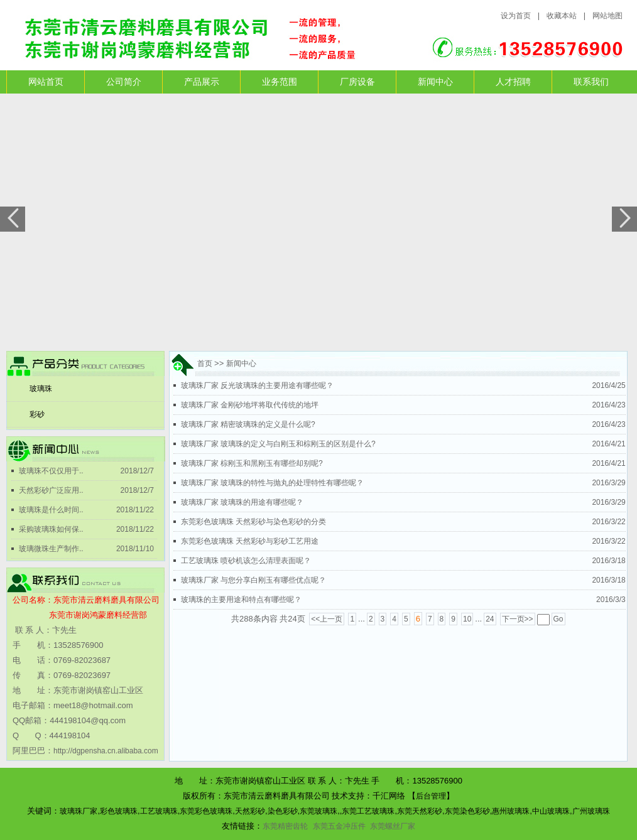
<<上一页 (327, 619)
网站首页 (46, 82)
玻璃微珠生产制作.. (51, 549)
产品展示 (202, 82)
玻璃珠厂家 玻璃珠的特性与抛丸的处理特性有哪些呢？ (272, 483)
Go (558, 619)
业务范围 (280, 82)
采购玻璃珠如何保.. (51, 529)
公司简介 (124, 82)
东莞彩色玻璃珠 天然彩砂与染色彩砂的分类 (253, 522)
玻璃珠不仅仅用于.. (51, 471)
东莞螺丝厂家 (393, 827)
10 (467, 619)
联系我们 (591, 82)
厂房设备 (357, 82)
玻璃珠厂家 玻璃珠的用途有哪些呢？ (242, 502)
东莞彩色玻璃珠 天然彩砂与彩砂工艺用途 (250, 541)
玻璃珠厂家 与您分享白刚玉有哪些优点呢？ (253, 580)
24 (490, 619)
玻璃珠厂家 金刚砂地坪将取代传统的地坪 (250, 405)
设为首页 (516, 16)
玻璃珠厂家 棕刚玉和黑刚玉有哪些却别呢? (252, 463)
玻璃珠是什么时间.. (51, 510)
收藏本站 (562, 16)
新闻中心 (435, 82)
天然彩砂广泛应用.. (51, 490)
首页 (206, 363)
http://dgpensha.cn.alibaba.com (106, 751)
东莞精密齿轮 (285, 827)
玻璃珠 (41, 389)
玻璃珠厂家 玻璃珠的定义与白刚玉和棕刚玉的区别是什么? (278, 444)
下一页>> (518, 619)
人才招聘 (513, 82)
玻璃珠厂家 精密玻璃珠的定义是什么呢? (248, 424)
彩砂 (37, 414)
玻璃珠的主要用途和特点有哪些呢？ (241, 600)
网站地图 (607, 16)
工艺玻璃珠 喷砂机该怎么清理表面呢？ (246, 561)
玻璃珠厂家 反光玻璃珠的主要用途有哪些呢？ (257, 385)
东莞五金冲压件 (339, 827)
